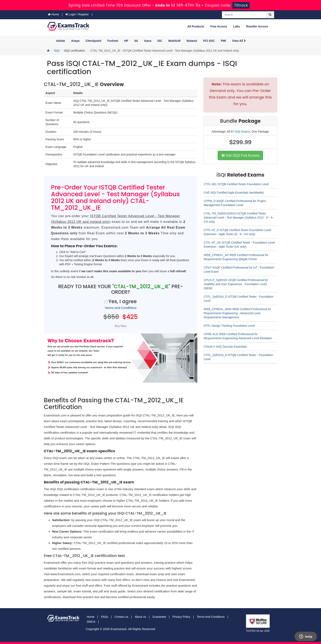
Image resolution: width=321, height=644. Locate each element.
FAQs (105, 617)
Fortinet (113, 41)
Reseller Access (257, 26)
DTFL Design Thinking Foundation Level (229, 326)
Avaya (75, 41)
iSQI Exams (242, 132)
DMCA (91, 622)
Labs (237, 26)
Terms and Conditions (121, 308)
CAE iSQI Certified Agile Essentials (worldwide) (234, 193)
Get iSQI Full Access (240, 155)
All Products (196, 26)
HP (126, 41)
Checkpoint (93, 41)
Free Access (219, 26)
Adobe (61, 41)
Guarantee (159, 617)
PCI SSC (209, 41)
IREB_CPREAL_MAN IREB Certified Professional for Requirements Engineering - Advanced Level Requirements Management (237, 313)
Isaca (148, 41)
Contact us (121, 617)
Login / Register (77, 14)
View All (239, 41)
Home (53, 14)
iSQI (57, 51)
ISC (160, 41)
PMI (223, 41)
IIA (136, 41)
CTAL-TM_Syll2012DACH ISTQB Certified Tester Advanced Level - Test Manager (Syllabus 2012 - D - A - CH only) (239, 218)
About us (140, 617)
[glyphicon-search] (270, 15)
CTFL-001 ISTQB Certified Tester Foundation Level (236, 184)
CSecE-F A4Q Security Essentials (225, 347)
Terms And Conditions (211, 617)
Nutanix (192, 41)
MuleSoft (174, 41)
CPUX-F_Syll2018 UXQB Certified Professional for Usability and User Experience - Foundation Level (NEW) (236, 284)
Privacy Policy (181, 617)
